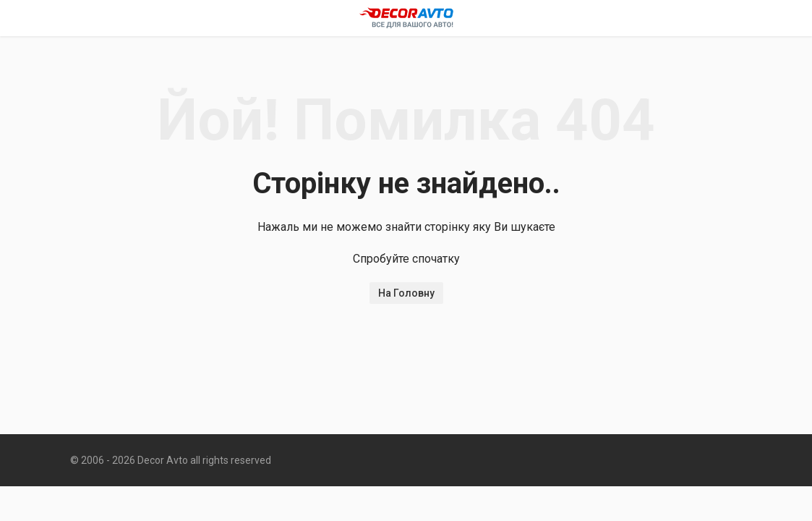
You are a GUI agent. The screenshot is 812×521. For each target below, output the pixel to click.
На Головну (406, 293)
